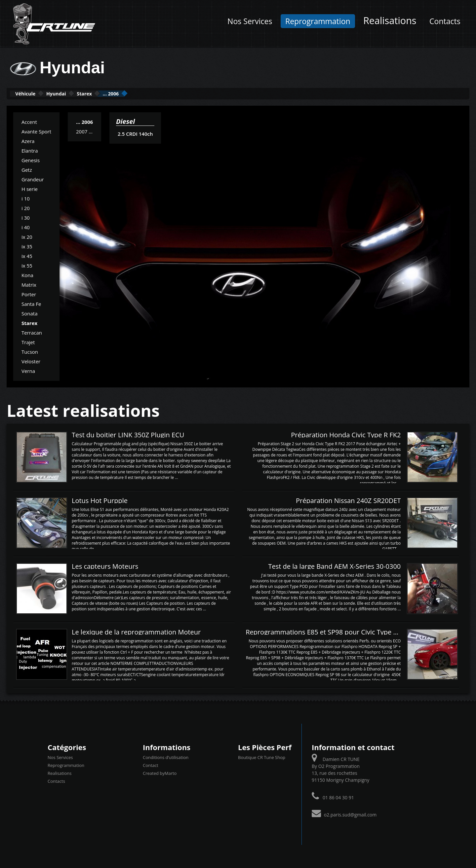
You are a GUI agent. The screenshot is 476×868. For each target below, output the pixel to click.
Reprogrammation (318, 21)
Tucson (30, 351)
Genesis (31, 160)
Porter (29, 294)
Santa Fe (31, 303)
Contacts (445, 21)
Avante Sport (36, 131)
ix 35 (27, 246)
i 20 (26, 207)
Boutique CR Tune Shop (262, 757)
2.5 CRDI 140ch (135, 133)
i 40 (26, 227)
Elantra (30, 150)
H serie (30, 188)
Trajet (28, 342)
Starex (116, 93)
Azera (28, 140)
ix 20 (27, 236)
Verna (28, 370)
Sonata (29, 313)
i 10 (26, 198)
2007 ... (84, 131)
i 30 (26, 217)
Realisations (390, 20)
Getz (27, 169)
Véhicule (32, 93)
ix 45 (27, 255)
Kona (27, 274)
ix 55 (27, 265)
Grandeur (33, 179)
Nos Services (250, 21)
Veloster (31, 361)
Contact (151, 765)
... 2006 (154, 93)
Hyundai (76, 93)
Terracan (32, 332)
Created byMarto (160, 773)
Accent (29, 121)
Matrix (29, 284)
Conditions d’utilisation (166, 757)
